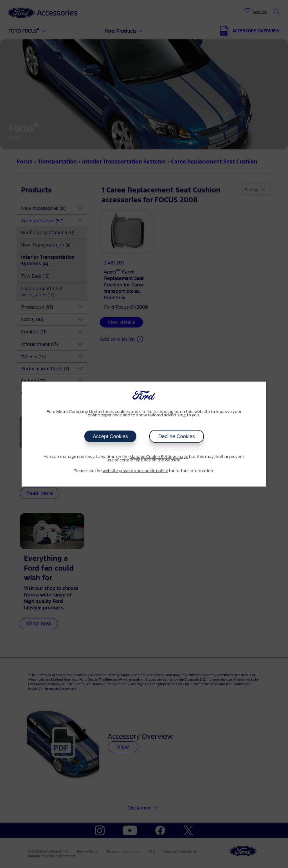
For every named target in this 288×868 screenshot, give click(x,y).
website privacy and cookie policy (135, 471)
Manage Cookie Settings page (159, 457)
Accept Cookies (110, 436)
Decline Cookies (176, 436)
